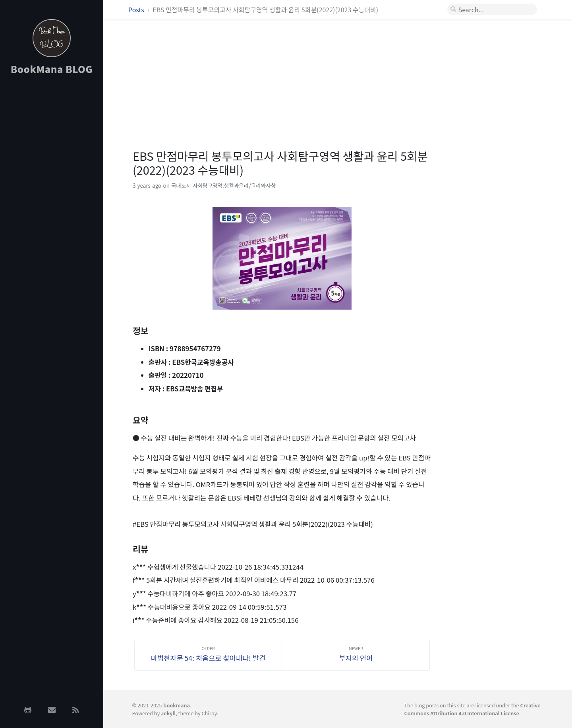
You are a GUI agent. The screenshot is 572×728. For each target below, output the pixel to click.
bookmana (177, 705)
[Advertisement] (52, 208)
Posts (137, 10)
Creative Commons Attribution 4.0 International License (472, 709)
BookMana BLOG (52, 69)
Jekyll (168, 713)
